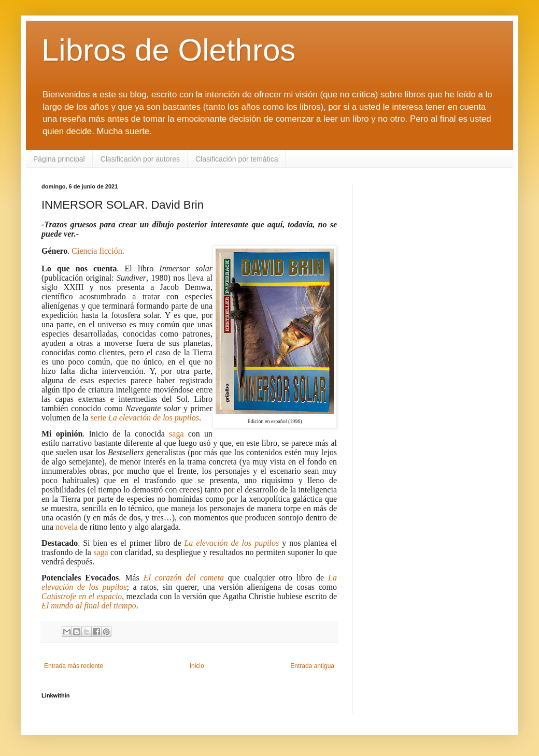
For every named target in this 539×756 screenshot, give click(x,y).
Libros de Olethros (168, 50)
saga (176, 434)
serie (145, 418)
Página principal (59, 159)
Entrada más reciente (74, 666)
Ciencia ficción (97, 251)
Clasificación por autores (140, 159)
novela (67, 527)
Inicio (197, 666)
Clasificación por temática (237, 159)
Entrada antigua (312, 666)
